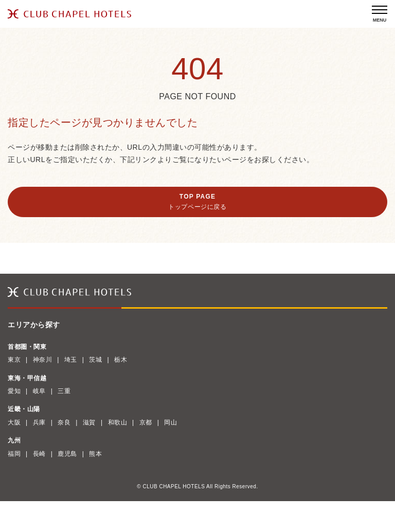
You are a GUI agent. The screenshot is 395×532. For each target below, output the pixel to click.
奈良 (64, 422)
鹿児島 (67, 454)
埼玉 (71, 360)
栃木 (121, 360)
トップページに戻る (197, 207)
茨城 (95, 360)
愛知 (14, 391)
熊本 (95, 454)
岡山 (170, 422)
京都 (146, 422)
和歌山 (118, 422)
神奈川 (43, 360)
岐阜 (39, 391)
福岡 (14, 454)
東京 (14, 360)
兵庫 (39, 422)
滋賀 (89, 422)
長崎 (39, 454)
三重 (64, 391)
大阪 (14, 422)
